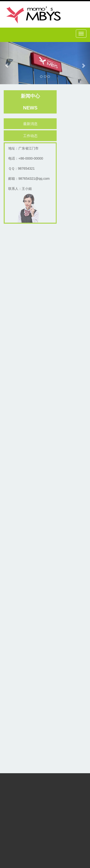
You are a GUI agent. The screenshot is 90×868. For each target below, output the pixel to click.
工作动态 (31, 136)
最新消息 (31, 124)
